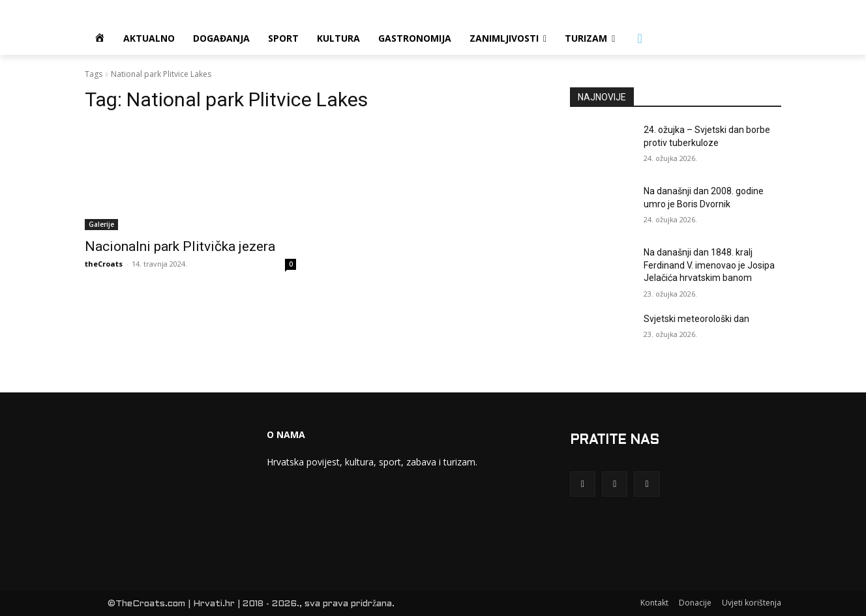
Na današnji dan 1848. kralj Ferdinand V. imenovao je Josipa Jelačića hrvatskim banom (709, 265)
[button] (640, 38)
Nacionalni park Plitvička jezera (180, 246)
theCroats (104, 264)
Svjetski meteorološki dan (696, 319)
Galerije (101, 224)
